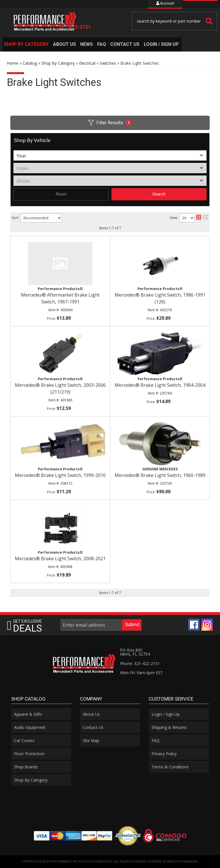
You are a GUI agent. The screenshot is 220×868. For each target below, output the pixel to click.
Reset (61, 194)
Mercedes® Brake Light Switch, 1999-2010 (60, 475)
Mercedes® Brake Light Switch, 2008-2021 (60, 559)
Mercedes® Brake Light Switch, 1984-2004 (160, 385)
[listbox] (110, 155)
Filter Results (110, 123)
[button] (174, 21)
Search (159, 194)
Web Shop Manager (182, 861)
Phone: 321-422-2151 (140, 663)
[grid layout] (199, 218)
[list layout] (206, 218)
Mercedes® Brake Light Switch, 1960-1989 (160, 475)
